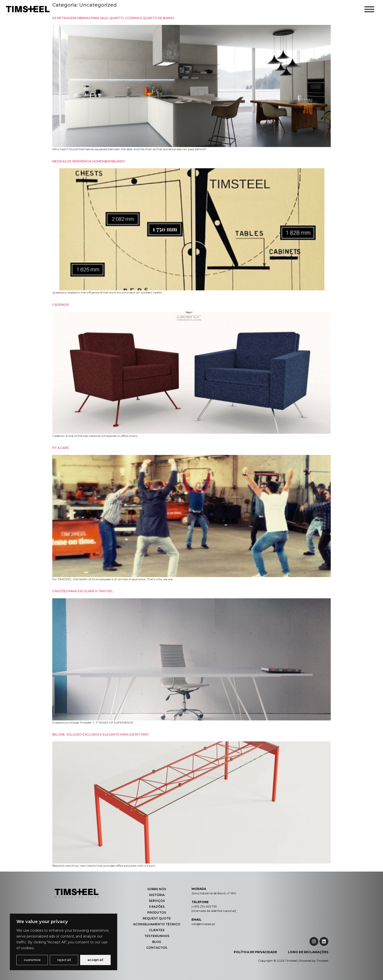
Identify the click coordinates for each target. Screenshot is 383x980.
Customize (32, 960)
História (157, 895)
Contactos (157, 948)
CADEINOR (61, 305)
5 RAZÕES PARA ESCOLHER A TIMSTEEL (83, 591)
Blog (157, 942)
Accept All (95, 960)
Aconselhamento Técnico (157, 924)
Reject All (64, 960)
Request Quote (157, 918)
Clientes (157, 930)
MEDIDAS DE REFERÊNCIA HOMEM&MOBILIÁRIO (89, 161)
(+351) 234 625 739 (204, 906)
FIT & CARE (61, 448)
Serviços (157, 901)
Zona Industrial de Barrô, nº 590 (214, 893)
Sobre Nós (157, 889)
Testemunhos (157, 936)
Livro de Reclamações (308, 952)
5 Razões (157, 907)
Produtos (157, 912)
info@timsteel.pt (203, 924)
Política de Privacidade (255, 952)
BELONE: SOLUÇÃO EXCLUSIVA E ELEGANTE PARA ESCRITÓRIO (101, 734)
